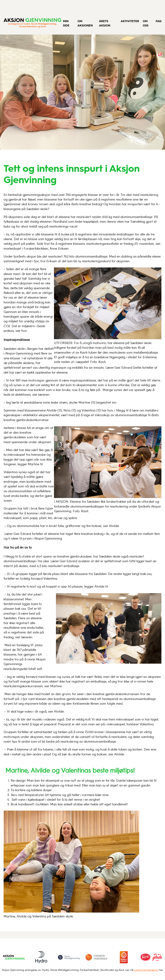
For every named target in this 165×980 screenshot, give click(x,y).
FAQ (159, 21)
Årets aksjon (105, 23)
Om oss (146, 23)
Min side (66, 23)
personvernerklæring (146, 970)
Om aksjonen (85, 23)
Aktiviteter (130, 21)
